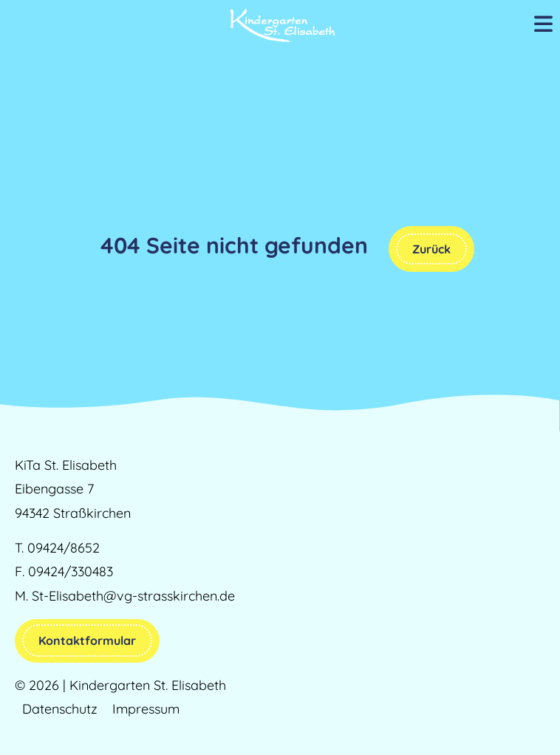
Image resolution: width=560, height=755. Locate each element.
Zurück (431, 249)
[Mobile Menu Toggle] (543, 25)
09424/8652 (64, 548)
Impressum (146, 709)
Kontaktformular (87, 640)
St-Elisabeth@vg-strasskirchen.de (133, 596)
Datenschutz (60, 709)
